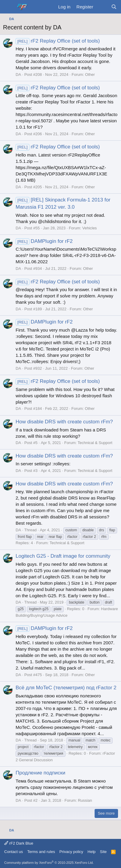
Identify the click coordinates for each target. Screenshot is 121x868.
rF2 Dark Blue (19, 843)
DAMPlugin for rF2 (44, 241)
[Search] (114, 7)
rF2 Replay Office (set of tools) (58, 41)
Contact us (14, 852)
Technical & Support (95, 443)
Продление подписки (40, 773)
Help (92, 852)
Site (103, 852)
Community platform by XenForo (49, 863)
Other (90, 75)
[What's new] (102, 7)
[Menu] (8, 7)
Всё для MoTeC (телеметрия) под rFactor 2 (66, 688)
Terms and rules (41, 852)
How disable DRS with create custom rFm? (64, 422)
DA (18, 75)
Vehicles (89, 228)
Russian (85, 800)
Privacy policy (71, 852)
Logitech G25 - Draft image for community (63, 556)
